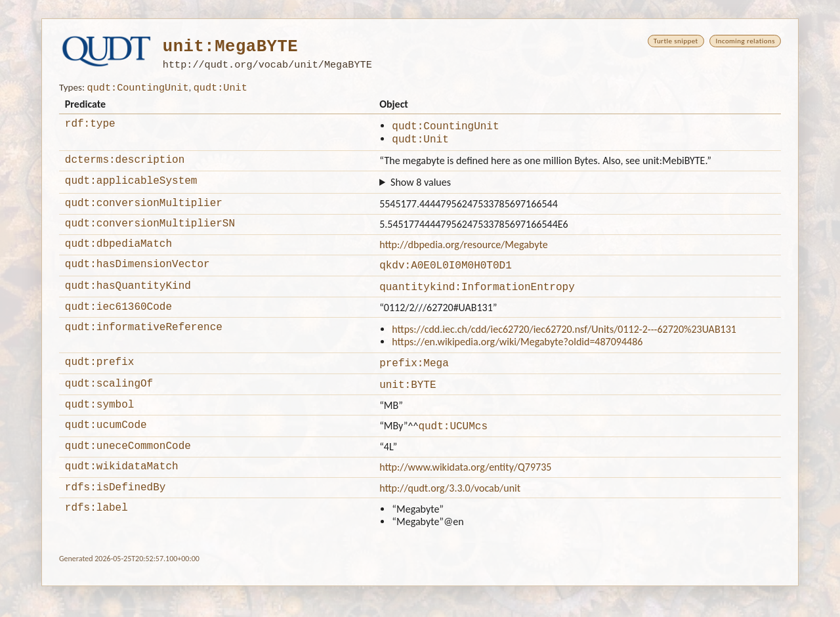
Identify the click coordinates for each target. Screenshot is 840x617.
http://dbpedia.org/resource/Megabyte (464, 257)
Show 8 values (421, 191)
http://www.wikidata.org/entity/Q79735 (465, 494)
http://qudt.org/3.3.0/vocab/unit (450, 517)
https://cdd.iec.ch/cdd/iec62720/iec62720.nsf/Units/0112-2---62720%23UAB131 (564, 348)
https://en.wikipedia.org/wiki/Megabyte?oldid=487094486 (517, 361)
